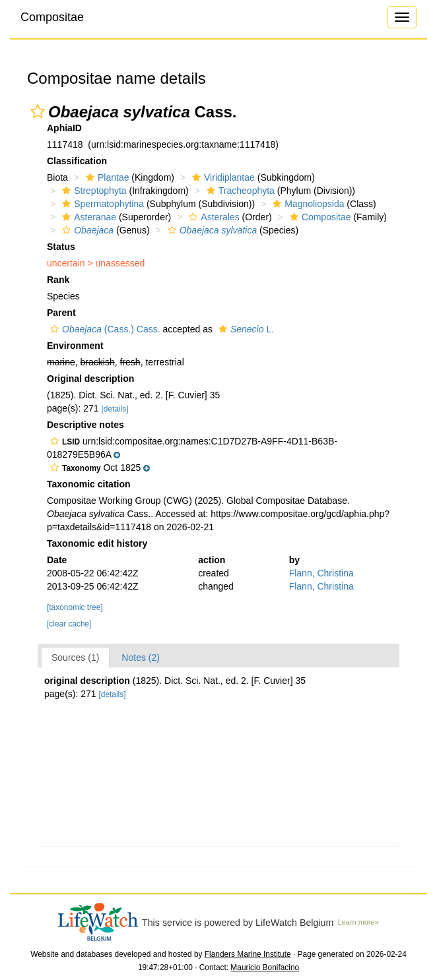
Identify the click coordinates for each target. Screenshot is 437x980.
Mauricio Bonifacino (265, 967)
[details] (115, 409)
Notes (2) (141, 658)
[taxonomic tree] (75, 607)
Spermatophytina (101, 204)
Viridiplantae (222, 177)
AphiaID (64, 128)
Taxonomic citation (89, 484)
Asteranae (87, 217)
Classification (77, 161)
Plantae (106, 177)
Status (61, 247)
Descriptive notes (85, 425)
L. (245, 329)
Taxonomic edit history (97, 543)
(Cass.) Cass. (104, 329)
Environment (75, 346)
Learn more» (358, 922)
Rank (58, 280)
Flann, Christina (321, 573)
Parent (61, 313)
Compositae (52, 17)
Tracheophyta (239, 191)
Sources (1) (75, 658)
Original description (90, 379)
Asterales (212, 217)
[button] (38, 111)
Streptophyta (92, 191)
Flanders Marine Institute (248, 954)
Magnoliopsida (307, 204)
